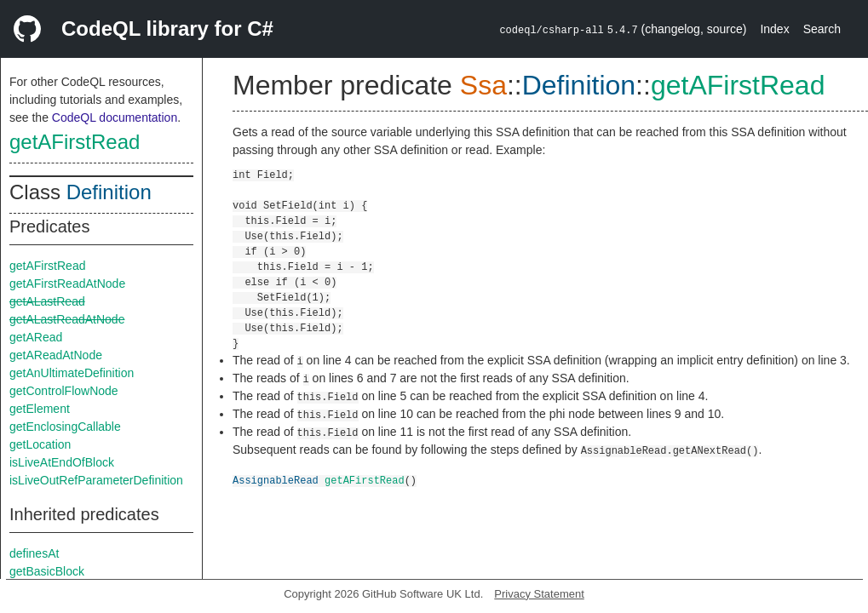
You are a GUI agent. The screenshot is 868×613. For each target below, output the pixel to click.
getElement (40, 409)
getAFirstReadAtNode (67, 284)
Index (774, 29)
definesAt (34, 553)
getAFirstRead (75, 142)
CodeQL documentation (115, 117)
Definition (109, 192)
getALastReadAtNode (67, 319)
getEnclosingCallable (65, 427)
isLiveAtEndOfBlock (62, 462)
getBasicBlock (47, 571)
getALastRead (47, 301)
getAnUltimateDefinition (72, 373)
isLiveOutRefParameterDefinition (96, 480)
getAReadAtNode (56, 355)
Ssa (483, 85)
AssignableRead (276, 480)
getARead (36, 337)
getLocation (40, 444)
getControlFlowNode (64, 391)
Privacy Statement (539, 594)
